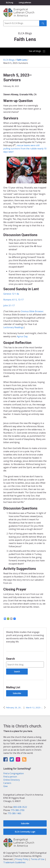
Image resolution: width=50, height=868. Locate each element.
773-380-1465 (14, 813)
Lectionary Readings (13, 327)
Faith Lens (22, 60)
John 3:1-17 (9, 305)
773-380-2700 (18, 810)
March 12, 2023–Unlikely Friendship (35, 707)
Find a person (10, 777)
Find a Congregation (14, 773)
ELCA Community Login (25, 832)
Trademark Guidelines (14, 862)
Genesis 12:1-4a (11, 294)
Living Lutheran (25, 3)
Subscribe (17, 693)
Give (5, 786)
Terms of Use (38, 859)
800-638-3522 (20, 807)
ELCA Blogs (9, 60)
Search (10, 659)
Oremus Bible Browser (32, 311)
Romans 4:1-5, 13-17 (13, 300)
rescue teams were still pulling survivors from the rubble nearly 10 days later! (25, 149)
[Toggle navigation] (37, 51)
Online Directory (12, 780)
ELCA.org (9, 3)
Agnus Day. (22, 336)
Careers (7, 783)
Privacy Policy (22, 859)
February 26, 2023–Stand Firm (14, 707)
